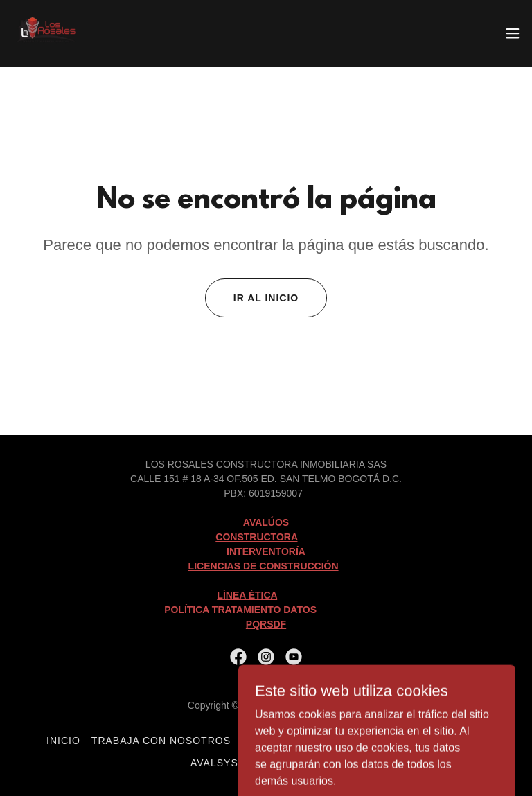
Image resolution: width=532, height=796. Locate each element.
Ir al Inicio (266, 298)
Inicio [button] (63, 741)
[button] (513, 33)
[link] (47, 33)
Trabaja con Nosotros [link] (161, 741)
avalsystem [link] (225, 763)
